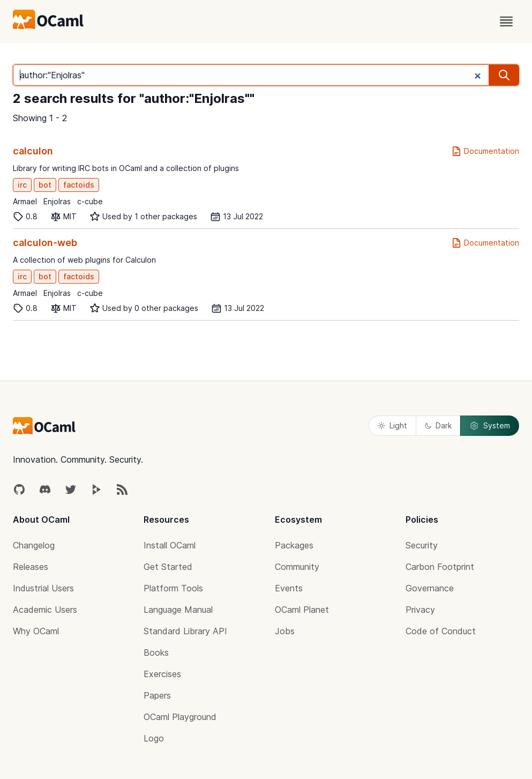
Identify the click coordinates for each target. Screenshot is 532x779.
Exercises (162, 674)
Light (392, 425)
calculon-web (45, 243)
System (490, 426)
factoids (79, 185)
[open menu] (506, 21)
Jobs (285, 631)
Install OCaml (170, 545)
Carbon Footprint (440, 567)
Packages (294, 545)
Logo (154, 738)
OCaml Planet (302, 610)
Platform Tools (173, 588)
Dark (438, 425)
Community (297, 567)
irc (22, 185)
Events (289, 588)
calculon (33, 151)
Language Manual (178, 610)
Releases (31, 567)
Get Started (168, 567)
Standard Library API (185, 631)
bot (45, 185)
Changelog (34, 545)
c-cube (90, 201)
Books (156, 652)
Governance (430, 588)
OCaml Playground (180, 717)
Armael (25, 201)
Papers (157, 695)
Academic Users (45, 610)
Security (422, 545)
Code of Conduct (441, 631)
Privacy (420, 610)
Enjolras (57, 201)
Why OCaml (36, 631)
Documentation (485, 151)
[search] (504, 75)
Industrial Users (43, 588)
